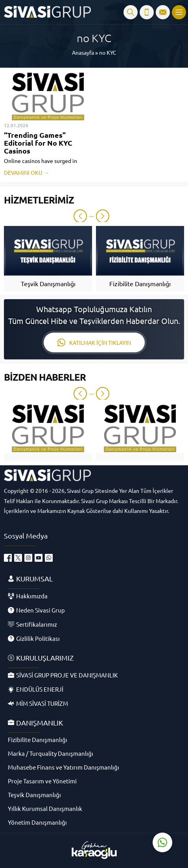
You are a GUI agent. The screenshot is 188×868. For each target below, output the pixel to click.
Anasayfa (83, 52)
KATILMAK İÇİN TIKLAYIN (94, 342)
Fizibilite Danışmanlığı (140, 283)
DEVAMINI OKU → (27, 172)
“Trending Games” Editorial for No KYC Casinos (38, 143)
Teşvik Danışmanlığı (48, 283)
